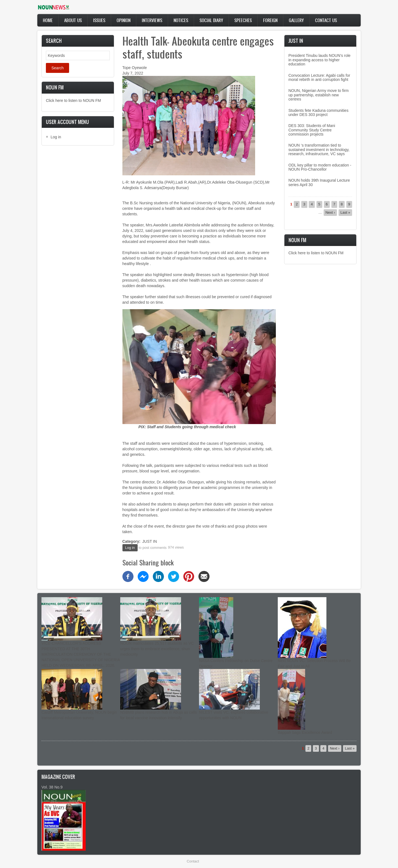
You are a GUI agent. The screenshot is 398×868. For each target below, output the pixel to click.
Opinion (124, 20)
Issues (99, 20)
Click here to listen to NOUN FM (73, 100)
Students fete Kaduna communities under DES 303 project (319, 113)
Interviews (152, 20)
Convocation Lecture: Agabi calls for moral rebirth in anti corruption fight (319, 77)
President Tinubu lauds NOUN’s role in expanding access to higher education (320, 60)
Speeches (243, 20)
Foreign (270, 20)
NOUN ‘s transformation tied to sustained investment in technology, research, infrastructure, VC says (319, 149)
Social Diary (211, 20)
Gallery (296, 20)
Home (48, 20)
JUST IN (150, 541)
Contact (193, 861)
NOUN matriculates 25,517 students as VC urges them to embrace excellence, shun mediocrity (157, 649)
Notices (181, 20)
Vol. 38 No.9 (52, 787)
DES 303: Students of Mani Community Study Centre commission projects (312, 130)
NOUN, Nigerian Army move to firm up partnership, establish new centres (319, 95)
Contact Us (326, 20)
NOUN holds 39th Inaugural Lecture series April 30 (319, 182)
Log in (56, 137)
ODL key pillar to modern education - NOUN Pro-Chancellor (320, 167)
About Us (73, 20)
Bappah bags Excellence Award (305, 732)
